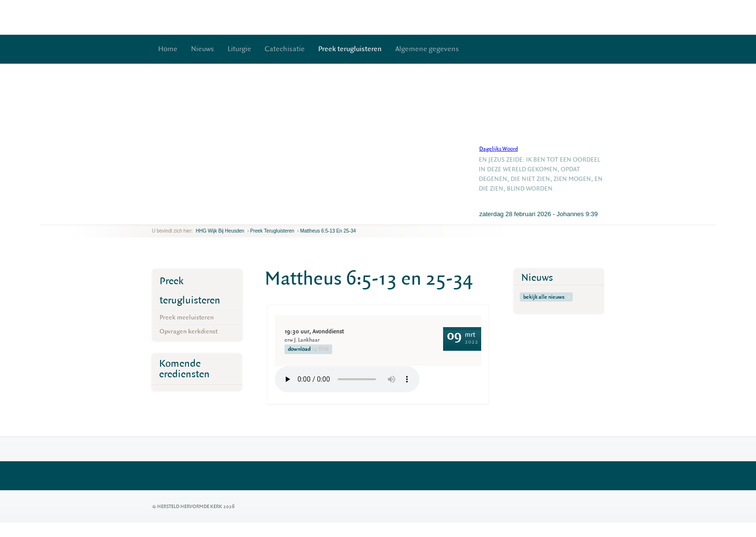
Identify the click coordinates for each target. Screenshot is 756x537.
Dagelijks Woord (499, 149)
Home (168, 49)
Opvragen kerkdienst (189, 331)
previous (154, 217)
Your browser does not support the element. (347, 379)
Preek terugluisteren (350, 49)
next (166, 217)
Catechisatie (285, 49)
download (308, 349)
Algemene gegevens (427, 49)
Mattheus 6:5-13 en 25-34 (328, 231)
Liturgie (239, 49)
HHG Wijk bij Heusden (220, 231)
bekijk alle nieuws (546, 297)
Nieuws (202, 49)
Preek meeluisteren (187, 317)
